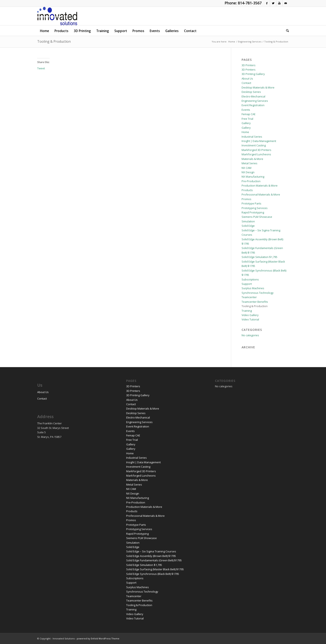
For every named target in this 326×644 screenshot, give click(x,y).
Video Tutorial (250, 319)
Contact (246, 83)
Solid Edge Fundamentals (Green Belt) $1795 (154, 560)
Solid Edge (248, 226)
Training (247, 311)
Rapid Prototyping (253, 212)
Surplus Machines (253, 288)
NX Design (248, 172)
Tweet (41, 68)
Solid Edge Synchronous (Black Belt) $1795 (153, 574)
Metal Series (249, 163)
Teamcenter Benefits (255, 302)
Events (246, 110)
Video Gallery (250, 315)
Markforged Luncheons (256, 154)
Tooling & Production (54, 41)
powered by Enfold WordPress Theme (98, 638)
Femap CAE (249, 114)
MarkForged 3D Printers (256, 150)
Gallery (246, 123)
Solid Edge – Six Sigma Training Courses (151, 551)
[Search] (286, 31)
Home (245, 132)
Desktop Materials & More (258, 87)
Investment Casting (254, 145)
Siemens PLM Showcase (257, 217)
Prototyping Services (255, 208)
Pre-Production (251, 181)
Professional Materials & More (261, 194)
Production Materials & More (260, 186)
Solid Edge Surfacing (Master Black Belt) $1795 (155, 569)
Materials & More (252, 159)
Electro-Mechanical (253, 96)
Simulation (248, 221)
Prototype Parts (251, 203)
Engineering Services (255, 101)
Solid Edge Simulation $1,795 (259, 257)
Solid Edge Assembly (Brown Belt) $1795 (151, 556)
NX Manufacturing (253, 177)
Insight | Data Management (259, 141)
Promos (246, 199)
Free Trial (247, 119)
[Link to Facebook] (267, 3)
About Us (247, 78)
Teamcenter (249, 297)
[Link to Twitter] (273, 3)
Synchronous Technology (258, 293)
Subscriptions (250, 279)
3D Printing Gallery (253, 74)
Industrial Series (252, 137)
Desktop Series (251, 92)
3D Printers (249, 65)
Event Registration (253, 105)
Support (247, 284)
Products (247, 190)
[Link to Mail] (286, 3)
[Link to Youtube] (279, 3)
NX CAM (246, 168)
